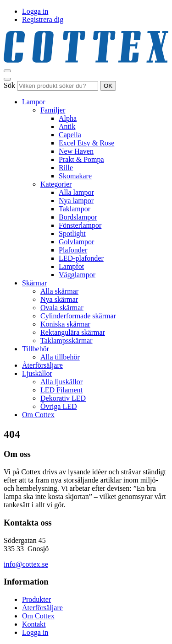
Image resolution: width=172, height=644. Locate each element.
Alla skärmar (59, 291)
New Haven (76, 151)
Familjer (53, 110)
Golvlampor (76, 242)
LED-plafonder (81, 258)
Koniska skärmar (65, 324)
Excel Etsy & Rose (86, 143)
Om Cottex (38, 415)
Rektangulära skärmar (73, 332)
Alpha (68, 118)
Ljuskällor (37, 373)
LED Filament (61, 390)
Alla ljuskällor (61, 382)
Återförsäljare (42, 365)
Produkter (36, 599)
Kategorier (56, 184)
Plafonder (73, 250)
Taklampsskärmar (67, 341)
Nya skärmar (59, 299)
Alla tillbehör (60, 357)
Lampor (34, 102)
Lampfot (71, 266)
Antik (67, 126)
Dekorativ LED (63, 398)
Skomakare (75, 176)
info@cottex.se (26, 564)
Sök (9, 85)
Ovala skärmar (62, 308)
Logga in (35, 11)
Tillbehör (36, 349)
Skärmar (34, 283)
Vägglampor (77, 275)
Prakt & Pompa (81, 159)
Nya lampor (76, 201)
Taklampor (75, 209)
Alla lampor (76, 192)
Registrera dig (43, 19)
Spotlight (72, 233)
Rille (66, 168)
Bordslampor (78, 217)
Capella (70, 135)
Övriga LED (59, 406)
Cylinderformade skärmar (78, 316)
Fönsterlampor (80, 225)
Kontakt (34, 624)
